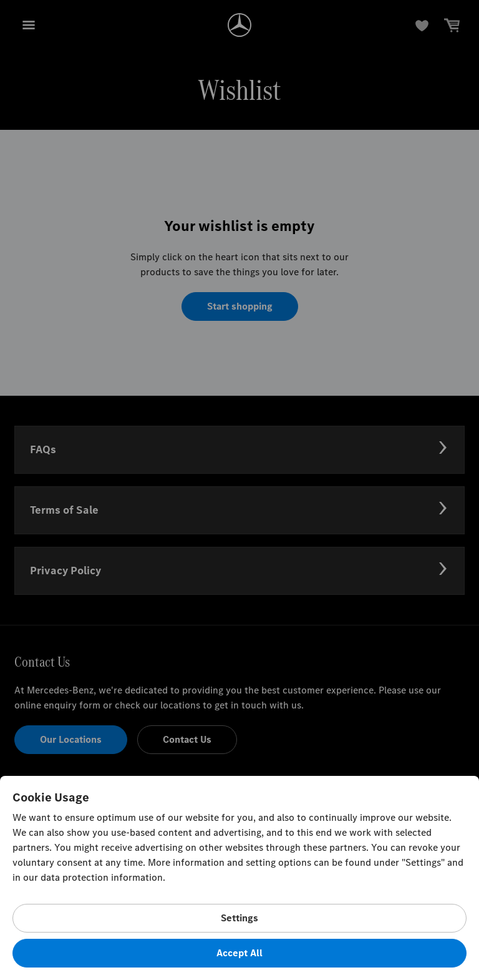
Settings (239, 918)
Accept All (239, 953)
